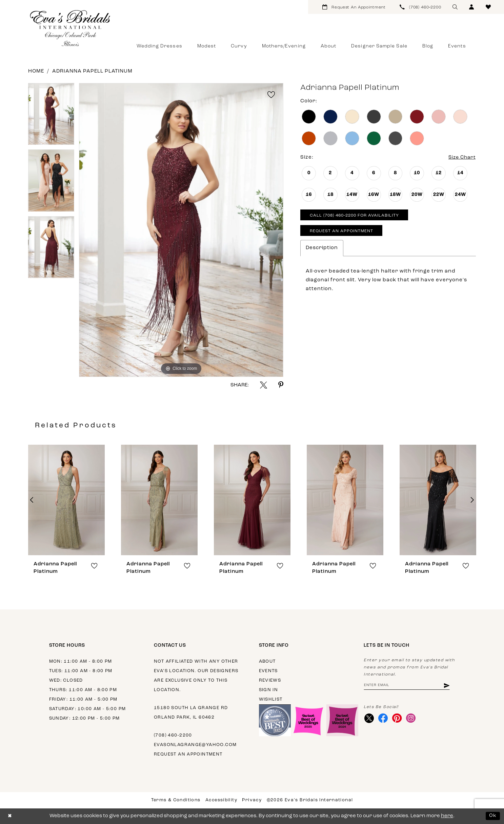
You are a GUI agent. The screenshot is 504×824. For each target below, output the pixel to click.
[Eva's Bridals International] (70, 28)
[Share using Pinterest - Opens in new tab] (281, 385)
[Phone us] (421, 7)
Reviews (270, 680)
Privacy (252, 800)
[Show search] (455, 7)
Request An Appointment (343, 233)
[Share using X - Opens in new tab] (264, 385)
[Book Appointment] (354, 7)
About (267, 661)
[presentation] (66, 500)
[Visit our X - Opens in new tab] (369, 719)
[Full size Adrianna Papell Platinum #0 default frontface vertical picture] (181, 230)
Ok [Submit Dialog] (493, 816)
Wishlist (271, 699)
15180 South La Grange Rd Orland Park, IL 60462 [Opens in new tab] (191, 713)
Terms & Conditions (176, 800)
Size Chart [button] (461, 158)
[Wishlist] (488, 7)
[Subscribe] (451, 686)
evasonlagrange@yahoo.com (195, 745)
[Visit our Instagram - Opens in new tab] (413, 719)
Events (268, 671)
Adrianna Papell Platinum (92, 71)
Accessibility (221, 800)
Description (322, 250)
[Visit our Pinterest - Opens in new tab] (398, 719)
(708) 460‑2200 (173, 735)
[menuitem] (354, 7)
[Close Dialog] (10, 816)
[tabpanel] (51, 116)
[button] (472, 7)
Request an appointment (188, 754)
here (447, 816)
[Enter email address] (409, 686)
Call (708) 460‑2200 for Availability (358, 217)
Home (36, 71)
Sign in (269, 690)
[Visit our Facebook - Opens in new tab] (384, 719)
